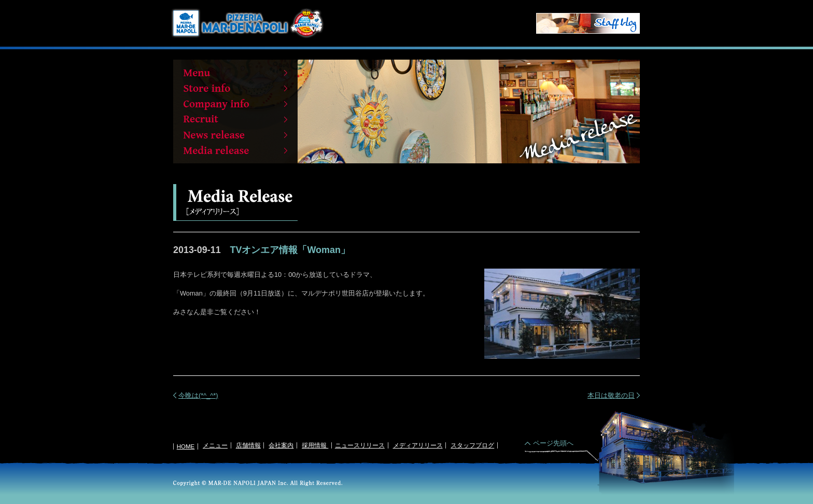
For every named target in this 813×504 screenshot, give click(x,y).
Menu (235, 73)
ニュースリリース (360, 445)
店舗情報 (248, 445)
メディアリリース (418, 445)
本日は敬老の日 (611, 395)
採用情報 (315, 445)
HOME (186, 446)
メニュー (215, 445)
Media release (235, 150)
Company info (235, 104)
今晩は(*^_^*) (198, 395)
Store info (235, 88)
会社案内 (281, 445)
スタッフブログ (472, 445)
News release (235, 135)
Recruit (235, 119)
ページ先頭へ (553, 443)
